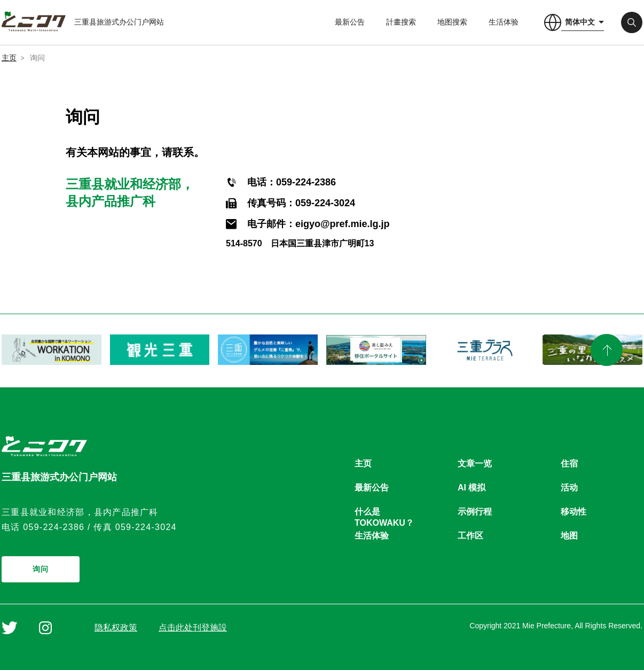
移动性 (574, 512)
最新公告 (350, 22)
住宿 (569, 463)
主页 (9, 58)
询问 (41, 569)
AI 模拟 (472, 488)
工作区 (470, 536)
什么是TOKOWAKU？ (384, 512)
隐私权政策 (116, 628)
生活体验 (504, 22)
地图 (569, 536)
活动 (569, 488)
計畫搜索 (401, 22)
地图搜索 (452, 22)
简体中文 (580, 22)
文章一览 (475, 463)
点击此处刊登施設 (193, 628)
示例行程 (475, 512)
